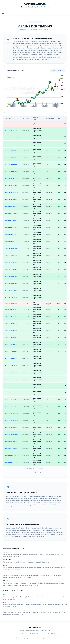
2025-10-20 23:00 (11, 435)
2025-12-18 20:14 (11, 276)
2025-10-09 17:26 (11, 456)
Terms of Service (49, 633)
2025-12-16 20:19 (11, 283)
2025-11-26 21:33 (11, 337)
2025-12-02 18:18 (11, 330)
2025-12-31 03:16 (11, 255)
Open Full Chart (57, 70)
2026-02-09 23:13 (11, 151)
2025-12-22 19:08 (11, 269)
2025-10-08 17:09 (11, 463)
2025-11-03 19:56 (11, 393)
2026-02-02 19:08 (11, 172)
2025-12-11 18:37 (11, 297)
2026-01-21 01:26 (11, 200)
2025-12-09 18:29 (11, 309)
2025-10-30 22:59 (11, 400)
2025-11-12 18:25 (11, 372)
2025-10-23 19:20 (11, 421)
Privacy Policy (20, 633)
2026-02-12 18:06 (11, 137)
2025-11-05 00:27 (11, 386)
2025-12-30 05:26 (11, 262)
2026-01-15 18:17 (11, 207)
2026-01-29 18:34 (11, 179)
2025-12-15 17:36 (11, 290)
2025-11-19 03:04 (11, 358)
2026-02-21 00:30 (11, 124)
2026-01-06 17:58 (11, 234)
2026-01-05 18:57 (11, 241)
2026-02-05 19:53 (11, 158)
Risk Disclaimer (34, 633)
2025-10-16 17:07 (11, 442)
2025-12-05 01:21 (11, 323)
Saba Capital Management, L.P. (37, 130)
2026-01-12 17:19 (11, 220)
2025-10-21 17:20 (11, 428)
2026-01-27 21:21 (11, 186)
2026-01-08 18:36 (11, 227)
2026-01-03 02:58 (11, 248)
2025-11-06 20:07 (11, 379)
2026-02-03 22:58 (12, 165)
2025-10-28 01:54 (11, 414)
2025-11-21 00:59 (11, 351)
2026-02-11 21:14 (11, 144)
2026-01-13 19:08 (11, 214)
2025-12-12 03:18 (11, 303)
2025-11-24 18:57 (11, 344)
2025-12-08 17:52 (11, 316)
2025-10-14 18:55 (11, 449)
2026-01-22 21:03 (11, 193)
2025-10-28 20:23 (11, 407)
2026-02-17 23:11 (11, 130)
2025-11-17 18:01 (11, 365)
